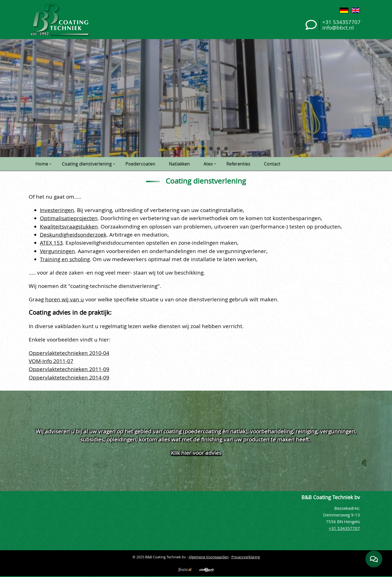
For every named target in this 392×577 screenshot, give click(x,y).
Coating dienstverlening (89, 164)
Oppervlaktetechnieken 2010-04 (69, 353)
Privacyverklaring (246, 557)
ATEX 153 (51, 243)
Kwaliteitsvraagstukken (69, 226)
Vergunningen (57, 251)
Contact (272, 164)
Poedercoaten (140, 164)
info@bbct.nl (338, 27)
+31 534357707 (341, 22)
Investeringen (57, 210)
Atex (210, 164)
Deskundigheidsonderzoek (73, 235)
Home (43, 164)
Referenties (238, 164)
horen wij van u (65, 299)
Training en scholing (65, 259)
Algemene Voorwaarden (209, 557)
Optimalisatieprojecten (69, 218)
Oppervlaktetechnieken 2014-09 (69, 377)
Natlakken (179, 164)
